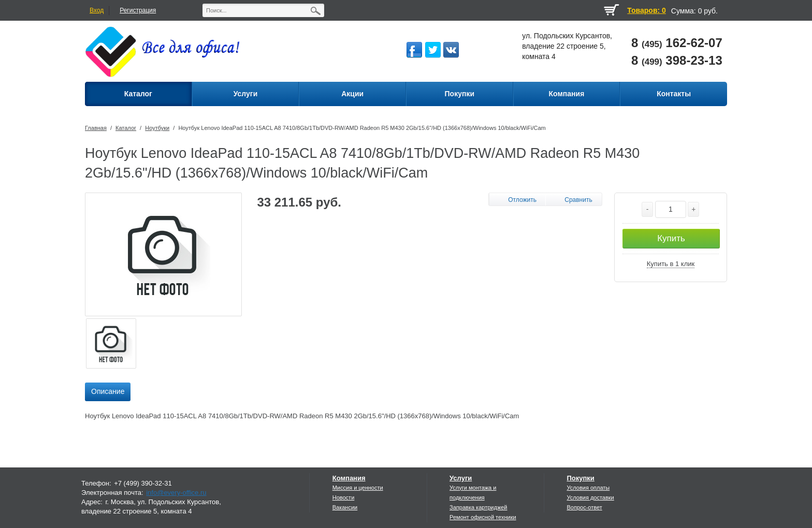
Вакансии (345, 507)
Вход (97, 10)
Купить (671, 238)
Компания (349, 478)
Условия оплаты (588, 488)
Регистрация (138, 10)
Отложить (522, 200)
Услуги (461, 478)
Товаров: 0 (646, 10)
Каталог (126, 128)
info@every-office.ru (176, 493)
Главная (96, 128)
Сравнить (578, 200)
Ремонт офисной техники (483, 517)
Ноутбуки (157, 128)
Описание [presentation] (108, 391)
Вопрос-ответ (584, 507)
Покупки (580, 478)
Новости (344, 497)
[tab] (108, 392)
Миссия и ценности (358, 488)
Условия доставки (590, 497)
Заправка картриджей (478, 507)
